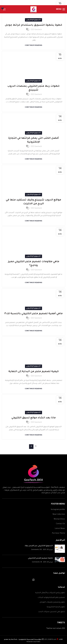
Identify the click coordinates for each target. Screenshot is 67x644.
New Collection (59, 514)
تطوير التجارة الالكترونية (56, 607)
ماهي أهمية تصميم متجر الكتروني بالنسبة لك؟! (33, 314)
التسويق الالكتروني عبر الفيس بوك (39, 546)
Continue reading (34, 46)
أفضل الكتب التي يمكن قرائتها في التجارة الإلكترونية (33, 140)
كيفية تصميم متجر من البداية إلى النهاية (34, 372)
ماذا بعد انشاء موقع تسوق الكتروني (34, 418)
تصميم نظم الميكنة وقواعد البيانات (51, 598)
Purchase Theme (58, 533)
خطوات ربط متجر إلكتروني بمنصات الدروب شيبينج (33, 88)
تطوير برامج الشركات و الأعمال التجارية (50, 593)
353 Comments (37, 550)
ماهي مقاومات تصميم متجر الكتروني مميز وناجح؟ (34, 264)
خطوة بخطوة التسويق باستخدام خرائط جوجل (34, 25)
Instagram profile (58, 510)
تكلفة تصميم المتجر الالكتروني (40, 558)
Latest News (60, 529)
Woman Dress (59, 519)
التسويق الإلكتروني (33, 20)
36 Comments (37, 562)
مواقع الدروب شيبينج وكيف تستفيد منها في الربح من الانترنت (33, 202)
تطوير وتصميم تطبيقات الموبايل (52, 602)
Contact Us (60, 524)
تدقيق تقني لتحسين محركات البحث (52, 612)
